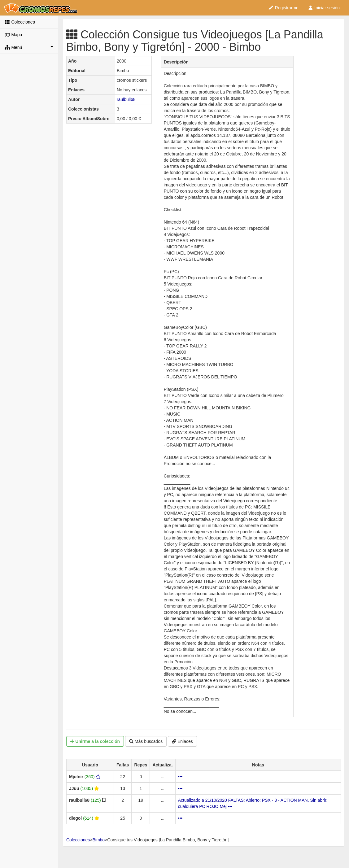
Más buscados (146, 741)
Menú (29, 47)
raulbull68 (126, 99)
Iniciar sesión (324, 8)
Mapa (13, 35)
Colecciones (20, 22)
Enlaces (182, 741)
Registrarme (283, 8)
